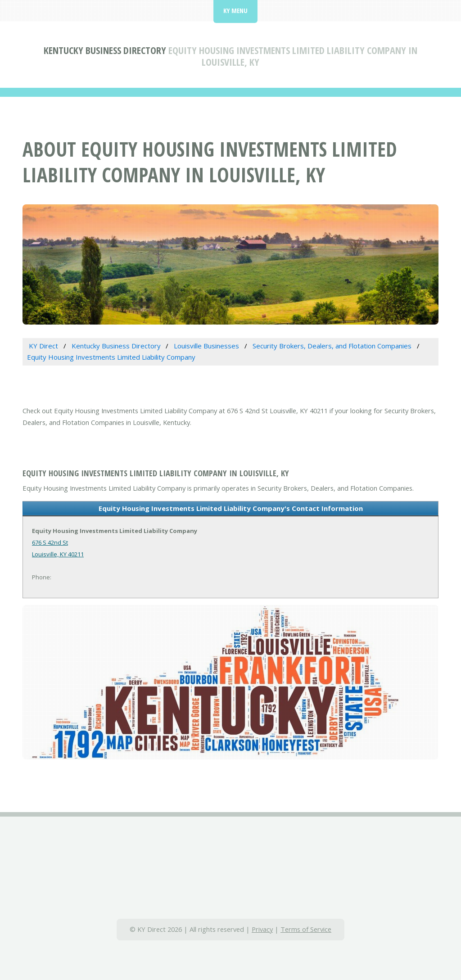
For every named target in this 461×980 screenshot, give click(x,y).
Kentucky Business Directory (105, 50)
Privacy (262, 929)
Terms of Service (306, 929)
